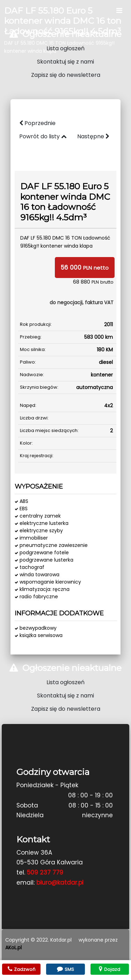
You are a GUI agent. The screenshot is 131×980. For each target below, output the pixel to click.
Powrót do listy (43, 136)
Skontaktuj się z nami (65, 62)
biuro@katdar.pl (60, 883)
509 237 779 (45, 872)
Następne (93, 136)
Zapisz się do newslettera (66, 75)
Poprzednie (37, 123)
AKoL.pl (13, 948)
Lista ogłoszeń (65, 48)
